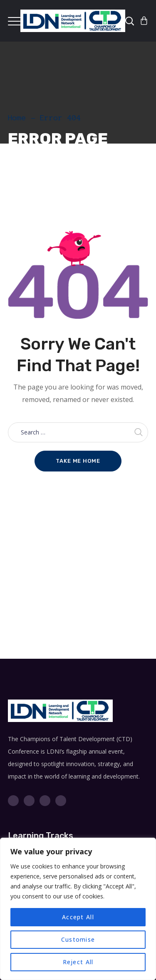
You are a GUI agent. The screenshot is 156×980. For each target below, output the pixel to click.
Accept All (78, 917)
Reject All (78, 962)
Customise (78, 939)
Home (17, 118)
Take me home (78, 461)
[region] (78, 909)
